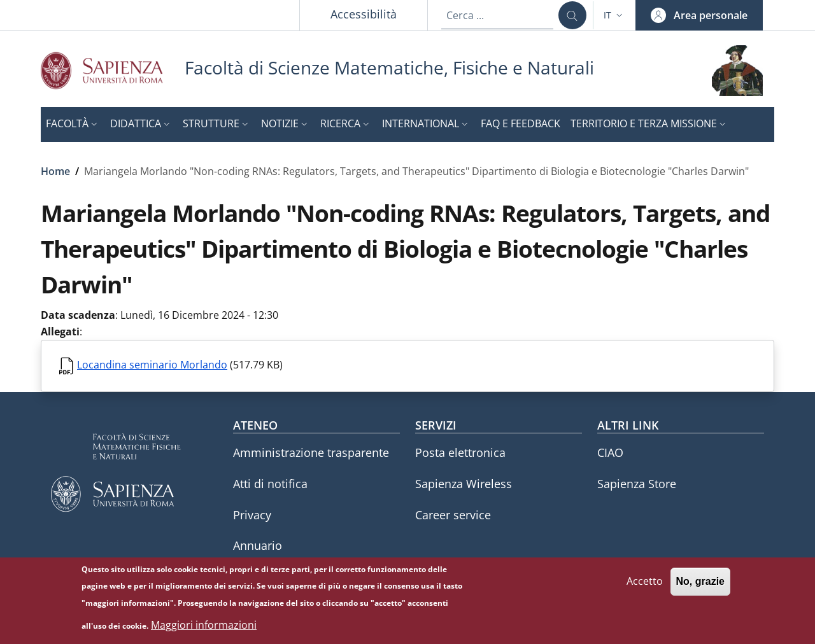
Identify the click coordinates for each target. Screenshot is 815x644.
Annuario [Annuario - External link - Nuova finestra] (258, 545)
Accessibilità (364, 14)
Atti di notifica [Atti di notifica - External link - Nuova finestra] (270, 484)
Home (55, 171)
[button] (614, 15)
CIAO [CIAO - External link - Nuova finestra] (610, 452)
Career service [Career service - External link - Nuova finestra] (453, 515)
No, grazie (700, 583)
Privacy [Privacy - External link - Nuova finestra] (252, 515)
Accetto (645, 583)
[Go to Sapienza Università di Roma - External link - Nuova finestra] (113, 70)
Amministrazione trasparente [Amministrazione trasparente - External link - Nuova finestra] (311, 452)
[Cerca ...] (572, 15)
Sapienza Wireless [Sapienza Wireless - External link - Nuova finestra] (464, 484)
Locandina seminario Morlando (152, 365)
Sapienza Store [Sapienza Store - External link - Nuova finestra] (637, 484)
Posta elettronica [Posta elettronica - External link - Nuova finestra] (460, 452)
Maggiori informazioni (204, 627)
